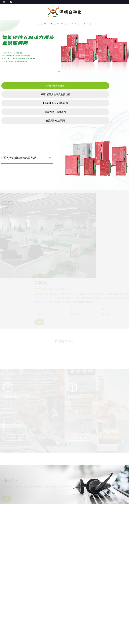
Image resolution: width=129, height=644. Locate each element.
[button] (59, 72)
